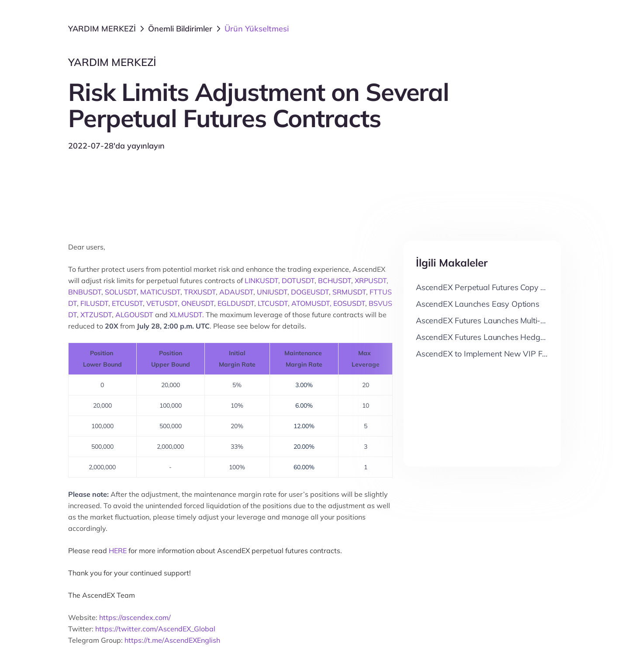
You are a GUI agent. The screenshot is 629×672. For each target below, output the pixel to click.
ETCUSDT (127, 303)
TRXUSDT (200, 292)
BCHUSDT (335, 281)
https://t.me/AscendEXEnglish (172, 640)
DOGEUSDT (310, 292)
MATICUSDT (160, 292)
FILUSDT (94, 303)
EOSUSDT (349, 303)
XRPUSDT (371, 281)
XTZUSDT (96, 315)
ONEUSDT (198, 303)
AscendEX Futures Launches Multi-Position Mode (503, 320)
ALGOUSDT (134, 315)
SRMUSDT (349, 292)
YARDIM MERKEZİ (102, 29)
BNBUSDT (85, 292)
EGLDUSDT (236, 303)
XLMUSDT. (187, 315)
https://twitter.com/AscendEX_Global (155, 629)
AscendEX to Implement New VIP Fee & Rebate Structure (518, 354)
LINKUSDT (261, 281)
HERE (118, 551)
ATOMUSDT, (311, 303)
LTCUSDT (273, 303)
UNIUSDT (272, 292)
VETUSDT (162, 303)
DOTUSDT (298, 281)
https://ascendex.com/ (135, 617)
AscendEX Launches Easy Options (478, 304)
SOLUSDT (121, 292)
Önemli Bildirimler (180, 29)
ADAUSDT (236, 292)
